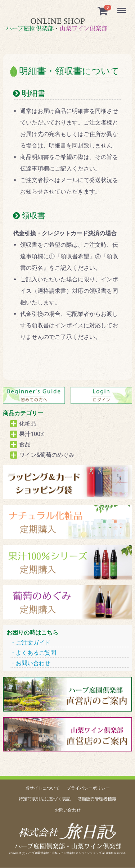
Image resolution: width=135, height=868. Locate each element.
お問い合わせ (33, 663)
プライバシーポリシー (88, 788)
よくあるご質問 (36, 653)
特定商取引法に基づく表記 (45, 799)
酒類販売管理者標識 (97, 799)
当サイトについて (42, 788)
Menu (122, 7)
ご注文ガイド (33, 643)
